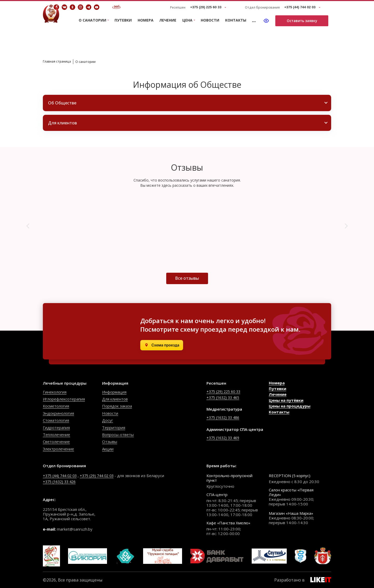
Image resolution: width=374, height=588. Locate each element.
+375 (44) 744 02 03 (61, 476)
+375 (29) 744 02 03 (102, 476)
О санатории (91, 61)
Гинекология (55, 392)
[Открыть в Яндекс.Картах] (162, 345)
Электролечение (58, 449)
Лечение (168, 20)
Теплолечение (56, 435)
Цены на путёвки (286, 400)
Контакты (236, 20)
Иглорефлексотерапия (64, 399)
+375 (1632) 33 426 (61, 482)
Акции (108, 449)
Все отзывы (187, 278)
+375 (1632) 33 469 (225, 437)
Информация (114, 392)
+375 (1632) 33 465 (225, 397)
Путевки (123, 20)
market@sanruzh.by (75, 529)
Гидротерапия (56, 427)
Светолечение (56, 442)
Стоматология (56, 420)
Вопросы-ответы (118, 435)
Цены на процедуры (290, 406)
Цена (187, 20)
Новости (210, 20)
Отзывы (110, 442)
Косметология (56, 406)
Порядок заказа (117, 406)
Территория (114, 427)
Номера (146, 20)
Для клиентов (115, 399)
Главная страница (59, 61)
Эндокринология (58, 413)
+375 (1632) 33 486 (225, 417)
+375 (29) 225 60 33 (225, 391)
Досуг (108, 420)
